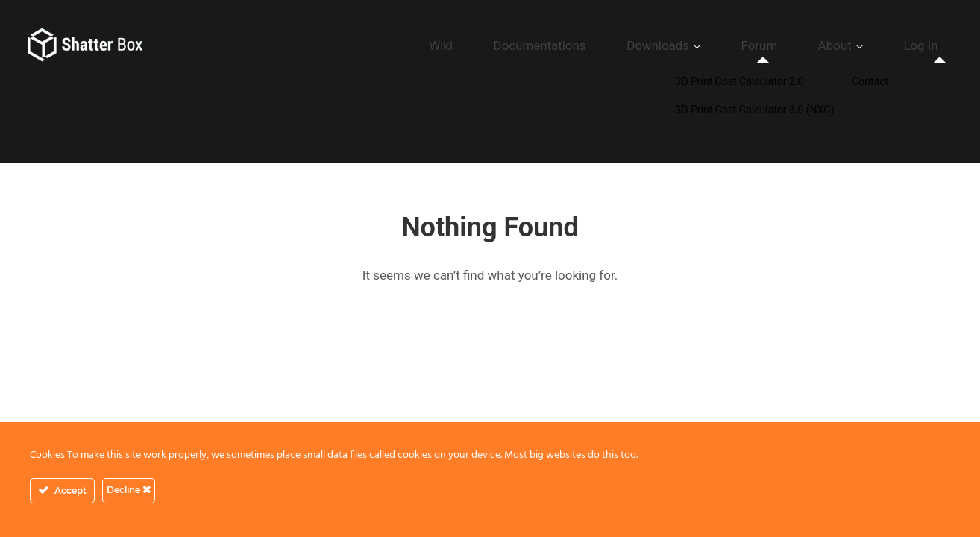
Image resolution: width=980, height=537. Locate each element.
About (866, 45)
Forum (811, 45)
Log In (931, 45)
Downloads (732, 45)
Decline (129, 490)
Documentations (639, 45)
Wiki (564, 45)
